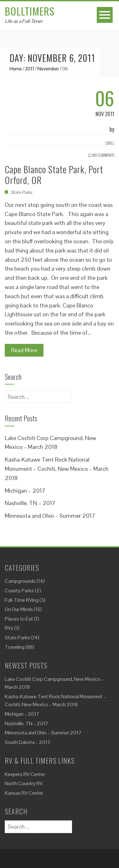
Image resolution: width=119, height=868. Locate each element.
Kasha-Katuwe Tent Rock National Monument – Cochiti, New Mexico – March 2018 (57, 469)
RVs (9, 628)
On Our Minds (19, 609)
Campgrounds (20, 581)
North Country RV (24, 783)
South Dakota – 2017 (28, 742)
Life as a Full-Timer (24, 21)
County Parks (19, 591)
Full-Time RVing (22, 600)
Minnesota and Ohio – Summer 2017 (50, 516)
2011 (30, 69)
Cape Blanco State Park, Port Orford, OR (54, 175)
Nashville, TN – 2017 (30, 503)
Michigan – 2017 (25, 491)
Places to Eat (19, 619)
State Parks (21, 192)
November (48, 69)
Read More (24, 350)
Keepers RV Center (25, 774)
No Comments (101, 155)
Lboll (110, 143)
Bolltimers (30, 11)
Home (16, 69)
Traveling (15, 647)
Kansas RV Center (24, 793)
